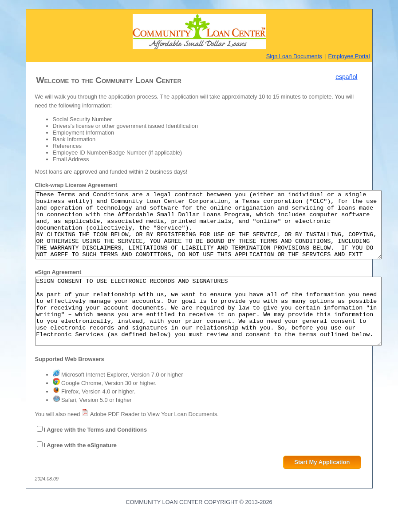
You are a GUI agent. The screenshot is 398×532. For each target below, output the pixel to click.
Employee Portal (349, 56)
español (346, 77)
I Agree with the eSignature (81, 472)
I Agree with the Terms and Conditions (96, 456)
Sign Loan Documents (294, 56)
